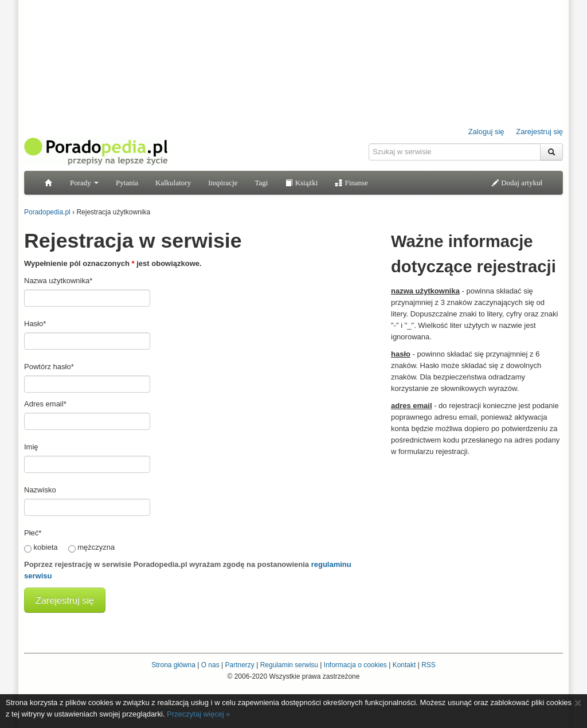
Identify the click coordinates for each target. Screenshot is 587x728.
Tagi (261, 183)
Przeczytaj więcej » (199, 714)
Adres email (45, 404)
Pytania (127, 183)
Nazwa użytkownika (58, 281)
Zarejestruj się (539, 132)
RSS (428, 665)
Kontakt (404, 665)
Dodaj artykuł (517, 183)
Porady (84, 183)
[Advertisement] (477, 535)
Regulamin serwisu (289, 665)
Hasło (35, 324)
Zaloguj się (486, 132)
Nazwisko (40, 490)
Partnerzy (239, 665)
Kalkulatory (173, 183)
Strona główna (173, 665)
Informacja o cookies (355, 665)
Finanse (351, 183)
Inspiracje (223, 183)
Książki (301, 183)
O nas (210, 665)
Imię (31, 447)
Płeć (33, 533)
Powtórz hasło (49, 367)
